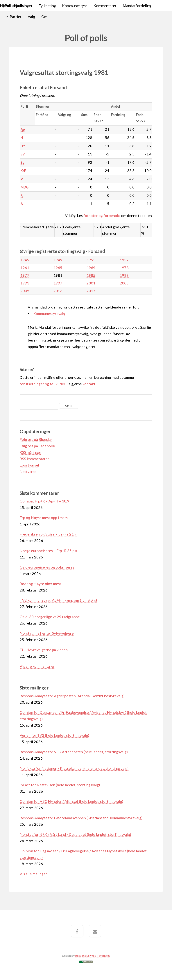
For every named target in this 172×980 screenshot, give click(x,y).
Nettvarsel (29, 471)
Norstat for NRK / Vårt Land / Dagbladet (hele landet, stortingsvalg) (75, 834)
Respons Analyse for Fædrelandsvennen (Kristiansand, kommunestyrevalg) (81, 818)
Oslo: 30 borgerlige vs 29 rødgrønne (50, 617)
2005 (124, 283)
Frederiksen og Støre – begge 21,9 (48, 534)
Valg (31, 17)
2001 (91, 283)
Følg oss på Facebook (37, 446)
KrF (23, 171)
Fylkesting (47, 6)
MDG (25, 187)
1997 (58, 283)
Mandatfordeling (137, 6)
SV (23, 154)
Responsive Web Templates (93, 955)
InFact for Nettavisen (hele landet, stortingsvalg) (60, 785)
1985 (91, 275)
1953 (91, 260)
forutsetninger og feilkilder (42, 384)
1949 (58, 260)
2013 (58, 291)
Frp (23, 146)
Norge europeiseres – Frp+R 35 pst (49, 551)
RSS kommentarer (34, 459)
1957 (124, 260)
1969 (91, 268)
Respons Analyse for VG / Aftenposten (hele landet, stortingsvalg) (74, 752)
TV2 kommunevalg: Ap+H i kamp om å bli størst (59, 600)
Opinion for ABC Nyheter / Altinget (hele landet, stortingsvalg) (71, 801)
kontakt (89, 384)
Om (44, 17)
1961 (25, 268)
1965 (58, 268)
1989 (124, 275)
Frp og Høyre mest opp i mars (44, 518)
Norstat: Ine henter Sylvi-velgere (47, 633)
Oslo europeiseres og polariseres (47, 567)
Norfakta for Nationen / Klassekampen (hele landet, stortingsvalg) (74, 768)
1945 (25, 260)
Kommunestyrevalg (49, 313)
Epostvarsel (29, 465)
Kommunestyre (75, 6)
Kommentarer (105, 6)
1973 (124, 268)
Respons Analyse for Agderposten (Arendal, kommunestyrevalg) (72, 696)
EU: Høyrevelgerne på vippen (44, 650)
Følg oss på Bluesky (36, 439)
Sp (22, 162)
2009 (25, 291)
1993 (25, 283)
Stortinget (24, 6)
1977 (25, 275)
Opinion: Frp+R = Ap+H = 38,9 (44, 501)
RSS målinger (31, 452)
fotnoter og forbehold (102, 215)
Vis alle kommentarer (37, 666)
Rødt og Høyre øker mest (40, 584)
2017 (91, 291)
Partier (16, 17)
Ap (23, 129)
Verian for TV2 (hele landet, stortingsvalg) (54, 735)
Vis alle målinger (33, 874)
